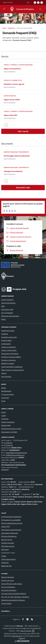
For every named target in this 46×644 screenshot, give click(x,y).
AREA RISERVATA (22, 641)
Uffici (3, 306)
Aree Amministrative (8, 303)
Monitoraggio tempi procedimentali (17, 156)
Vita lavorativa (6, 377)
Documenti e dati (23, 188)
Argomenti (11, 28)
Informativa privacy (8, 546)
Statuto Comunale (8, 543)
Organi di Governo (7, 300)
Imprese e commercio (9, 360)
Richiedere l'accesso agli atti (14, 84)
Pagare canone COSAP (12, 100)
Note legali (5, 549)
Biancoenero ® (17, 636)
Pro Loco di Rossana (8, 587)
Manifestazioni (6, 391)
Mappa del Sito (6, 566)
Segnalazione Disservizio (10, 533)
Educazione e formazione (10, 354)
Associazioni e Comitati (9, 432)
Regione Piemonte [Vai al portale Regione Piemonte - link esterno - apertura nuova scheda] (8, 2)
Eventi (3, 412)
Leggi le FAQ (6, 526)
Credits (4, 556)
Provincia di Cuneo (8, 580)
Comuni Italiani (6, 603)
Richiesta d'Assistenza (9, 536)
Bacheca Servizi (7, 540)
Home (4, 28)
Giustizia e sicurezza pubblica (11, 357)
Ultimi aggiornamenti (8, 559)
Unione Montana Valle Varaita (12, 584)
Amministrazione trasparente (16, 152)
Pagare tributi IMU (11, 115)
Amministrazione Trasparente (11, 517)
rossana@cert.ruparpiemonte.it (16, 453)
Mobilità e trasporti (8, 363)
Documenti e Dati (7, 309)
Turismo (4, 373)
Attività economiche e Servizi (11, 429)
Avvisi (3, 401)
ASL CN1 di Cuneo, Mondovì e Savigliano (15, 597)
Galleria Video (6, 425)
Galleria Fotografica (8, 422)
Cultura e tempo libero (9, 350)
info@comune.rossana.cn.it (15, 455)
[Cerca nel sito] (40, 9)
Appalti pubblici (6, 340)
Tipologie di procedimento (13, 171)
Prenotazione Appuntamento (11, 530)
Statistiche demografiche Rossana (13, 600)
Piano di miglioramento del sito (12, 523)
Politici (3, 319)
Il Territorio (5, 419)
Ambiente (5, 334)
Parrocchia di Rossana (9, 590)
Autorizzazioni (10, 96)
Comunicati (5, 398)
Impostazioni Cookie (8, 553)
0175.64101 (8, 443)
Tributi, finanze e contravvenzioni (18, 65)
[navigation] (4, 9)
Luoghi (4, 415)
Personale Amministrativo (10, 316)
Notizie (4, 388)
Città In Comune (26, 631)
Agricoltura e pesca (8, 331)
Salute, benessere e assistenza (12, 367)
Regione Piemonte (8, 577)
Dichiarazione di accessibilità (11, 520)
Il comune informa (7, 394)
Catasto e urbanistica (13, 80)
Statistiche (5, 563)
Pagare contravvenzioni (12, 69)
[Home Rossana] (21, 9)
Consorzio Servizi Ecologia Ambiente (14, 594)
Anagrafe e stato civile (9, 337)
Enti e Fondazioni (7, 313)
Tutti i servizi (23, 131)
